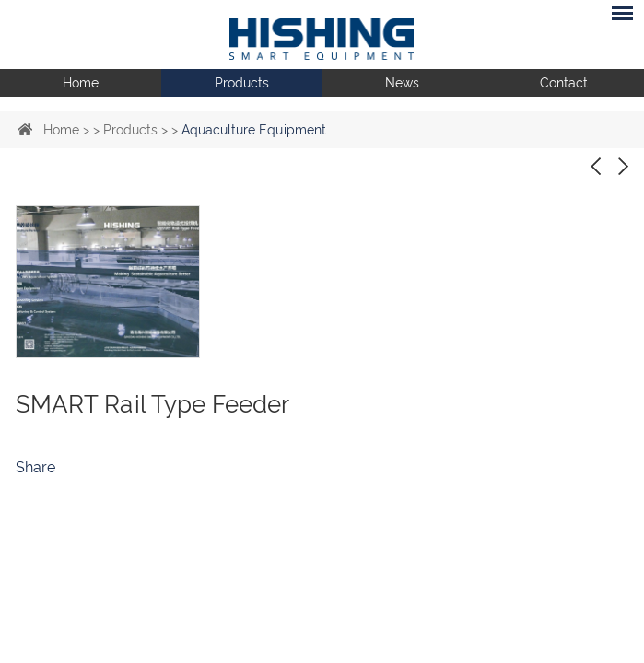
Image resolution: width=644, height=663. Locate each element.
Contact (564, 83)
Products (242, 83)
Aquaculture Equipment (254, 130)
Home (81, 83)
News (402, 83)
